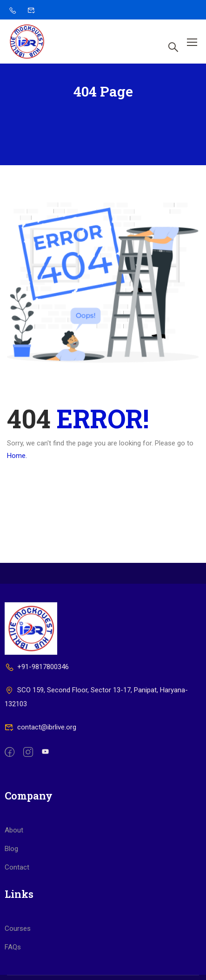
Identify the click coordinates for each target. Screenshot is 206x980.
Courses (18, 928)
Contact (17, 867)
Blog (11, 849)
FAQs (13, 947)
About (14, 830)
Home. (17, 456)
